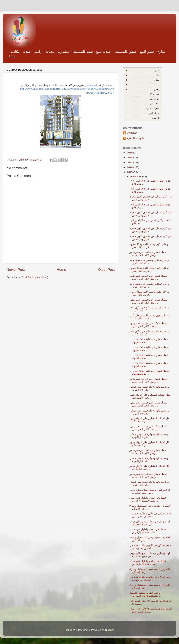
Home (61, 270)
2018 (130, 157)
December (136, 176)
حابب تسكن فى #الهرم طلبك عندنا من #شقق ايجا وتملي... (150, 515)
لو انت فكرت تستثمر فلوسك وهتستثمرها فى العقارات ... (145, 594)
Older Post (106, 270)
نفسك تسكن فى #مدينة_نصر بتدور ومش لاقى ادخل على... (148, 380)
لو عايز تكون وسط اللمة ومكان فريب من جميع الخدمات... (150, 491)
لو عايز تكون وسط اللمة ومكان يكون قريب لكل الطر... (149, 246)
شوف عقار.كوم (135, 138)
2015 (130, 172)
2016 (130, 167)
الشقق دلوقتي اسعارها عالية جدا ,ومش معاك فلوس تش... (151, 610)
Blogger (109, 630)
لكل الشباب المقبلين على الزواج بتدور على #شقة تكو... (150, 396)
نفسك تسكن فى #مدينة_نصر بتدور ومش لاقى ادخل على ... (148, 254)
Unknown (132, 133)
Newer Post (16, 270)
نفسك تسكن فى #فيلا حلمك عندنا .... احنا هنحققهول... (149, 341)
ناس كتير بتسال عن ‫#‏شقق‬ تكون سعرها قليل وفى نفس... (151, 198)
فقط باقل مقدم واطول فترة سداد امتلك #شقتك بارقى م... (148, 499)
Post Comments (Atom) (35, 277)
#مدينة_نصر (91, 85)
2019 (130, 153)
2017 (130, 162)
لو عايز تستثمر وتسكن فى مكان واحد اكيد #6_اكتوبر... (150, 261)
